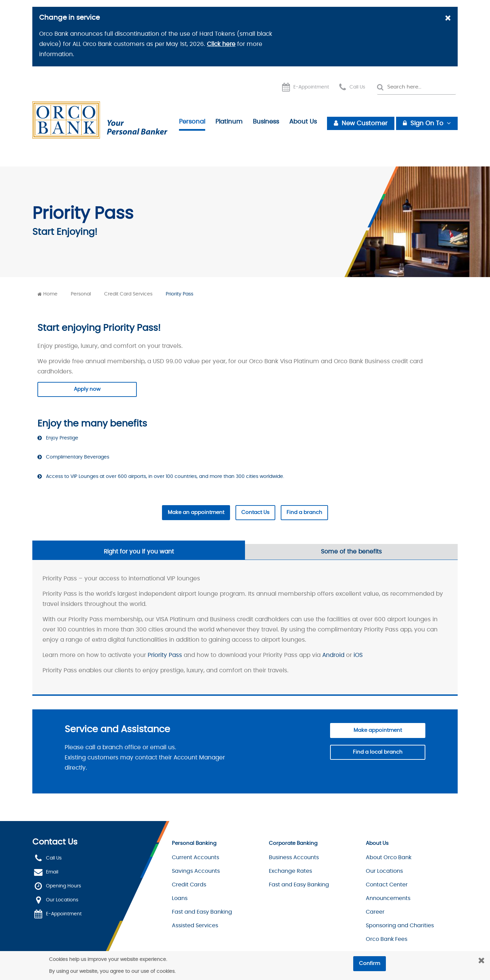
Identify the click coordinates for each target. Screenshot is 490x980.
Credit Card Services (128, 294)
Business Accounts (294, 857)
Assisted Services (195, 926)
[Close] (448, 19)
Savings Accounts (196, 871)
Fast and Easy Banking (202, 912)
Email (52, 872)
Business (266, 122)
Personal (192, 122)
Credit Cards (189, 885)
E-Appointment (311, 87)
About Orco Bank (389, 857)
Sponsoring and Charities (400, 926)
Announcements (388, 898)
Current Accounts (195, 857)
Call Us (357, 87)
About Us (303, 122)
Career (375, 912)
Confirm (370, 963)
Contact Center (387, 885)
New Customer (365, 124)
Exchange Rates (290, 871)
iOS (358, 655)
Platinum (229, 122)
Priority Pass (179, 294)
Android (333, 655)
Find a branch (304, 512)
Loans (180, 898)
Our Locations (62, 900)
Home (50, 294)
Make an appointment (196, 512)
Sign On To (427, 124)
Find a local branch (378, 752)
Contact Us (255, 512)
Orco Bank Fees (387, 939)
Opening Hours (63, 886)
